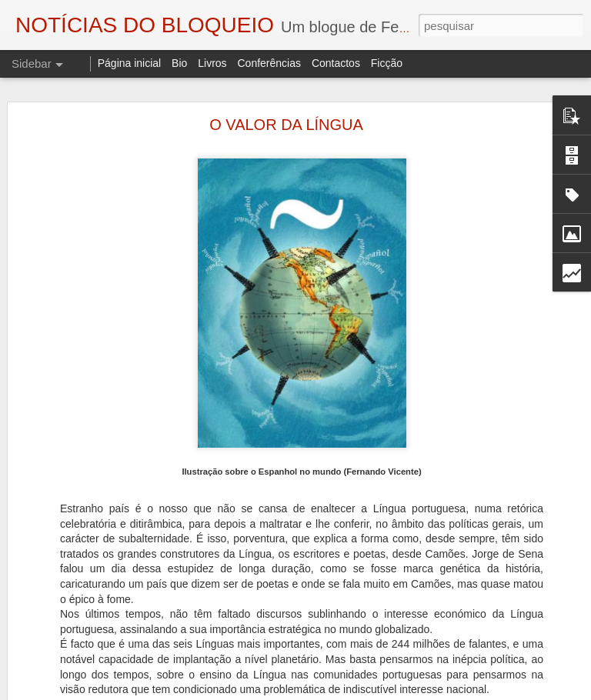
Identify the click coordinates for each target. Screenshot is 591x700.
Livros (212, 63)
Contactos (336, 63)
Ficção (387, 63)
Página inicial (130, 63)
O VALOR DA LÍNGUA (286, 125)
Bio (179, 63)
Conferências (269, 63)
